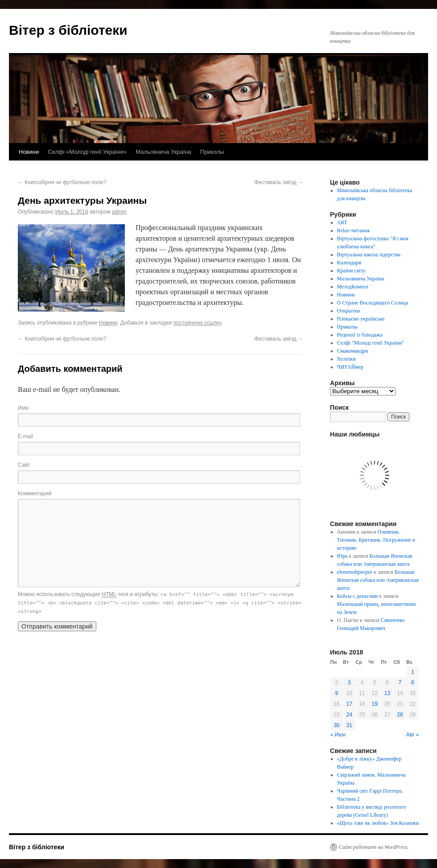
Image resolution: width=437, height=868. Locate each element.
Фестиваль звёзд (279, 182)
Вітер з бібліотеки (68, 30)
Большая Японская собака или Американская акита (378, 580)
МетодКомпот (353, 287)
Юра (342, 556)
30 (336, 725)
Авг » (413, 735)
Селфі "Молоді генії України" (371, 343)
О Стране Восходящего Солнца (373, 303)
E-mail (25, 436)
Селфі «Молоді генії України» (87, 152)
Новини (29, 152)
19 (375, 704)
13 (387, 693)
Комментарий (35, 494)
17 (349, 704)
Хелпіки (346, 359)
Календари (349, 263)
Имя (23, 408)
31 (349, 725)
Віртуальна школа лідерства (369, 255)
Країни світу (351, 271)
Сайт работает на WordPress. (374, 847)
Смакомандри (353, 351)
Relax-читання (354, 230)
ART (342, 222)
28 (400, 715)
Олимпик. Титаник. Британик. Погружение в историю (376, 540)
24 (349, 715)
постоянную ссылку (197, 323)
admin (119, 212)
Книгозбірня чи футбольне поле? (62, 182)
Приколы (212, 152)
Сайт (24, 465)
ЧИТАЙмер (350, 367)
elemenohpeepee (355, 572)
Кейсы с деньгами (358, 596)
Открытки (348, 311)
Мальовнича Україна (163, 152)
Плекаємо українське (361, 319)
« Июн (338, 735)
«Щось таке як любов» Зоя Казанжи (378, 823)
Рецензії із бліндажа (360, 335)
